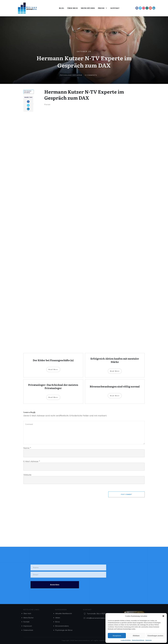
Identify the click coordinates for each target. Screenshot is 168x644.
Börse (58, 622)
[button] (163, 616)
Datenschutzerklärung (138, 640)
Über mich (27, 613)
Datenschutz (28, 630)
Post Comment (127, 494)
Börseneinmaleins (62, 626)
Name (27, 448)
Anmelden (55, 585)
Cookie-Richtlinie (126, 640)
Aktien (58, 618)
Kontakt (26, 622)
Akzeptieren (117, 636)
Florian (47, 104)
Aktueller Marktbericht (64, 613)
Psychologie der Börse (71, 75)
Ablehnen (136, 636)
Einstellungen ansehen (155, 636)
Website (27, 475)
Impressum (148, 640)
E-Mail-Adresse (32, 461)
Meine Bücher (29, 618)
